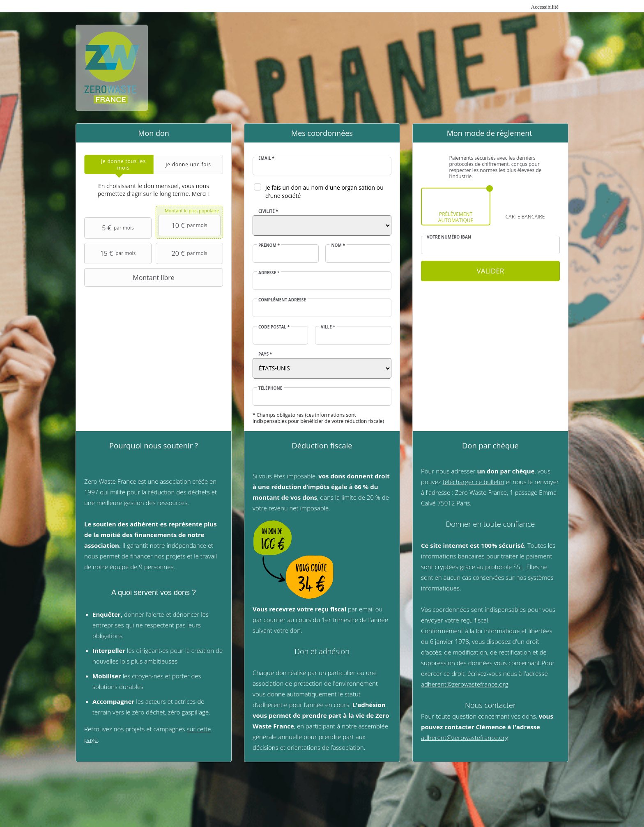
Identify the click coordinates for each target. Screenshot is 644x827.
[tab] (119, 164)
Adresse (269, 273)
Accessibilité (545, 7)
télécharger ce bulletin (474, 482)
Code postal (274, 327)
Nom (338, 245)
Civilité (268, 211)
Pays (265, 354)
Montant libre (130, 278)
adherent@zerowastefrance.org (465, 684)
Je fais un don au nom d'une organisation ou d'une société (324, 192)
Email (266, 158)
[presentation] (119, 164)
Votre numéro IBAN (449, 237)
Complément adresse (282, 300)
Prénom (269, 245)
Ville (328, 327)
